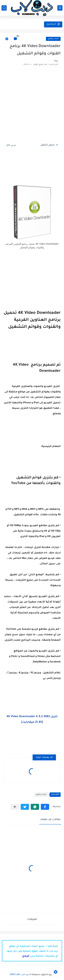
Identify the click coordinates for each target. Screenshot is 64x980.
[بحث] (4, 8)
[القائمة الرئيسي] (60, 8)
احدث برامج (53, 39)
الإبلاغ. (26, 956)
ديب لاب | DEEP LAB (20, 975)
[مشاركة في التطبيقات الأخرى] (15, 807)
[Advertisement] (32, 107)
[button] (45, 807)
